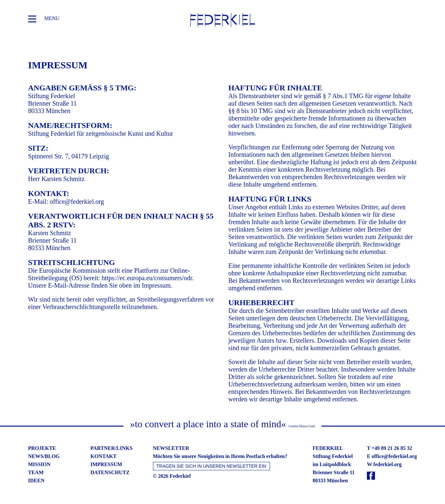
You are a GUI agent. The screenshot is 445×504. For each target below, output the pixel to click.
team (36, 472)
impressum (106, 464)
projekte (42, 448)
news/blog (44, 456)
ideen (36, 481)
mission (39, 464)
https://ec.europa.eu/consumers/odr (147, 278)
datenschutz (110, 472)
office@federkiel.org (77, 201)
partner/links (111, 448)
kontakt (104, 456)
